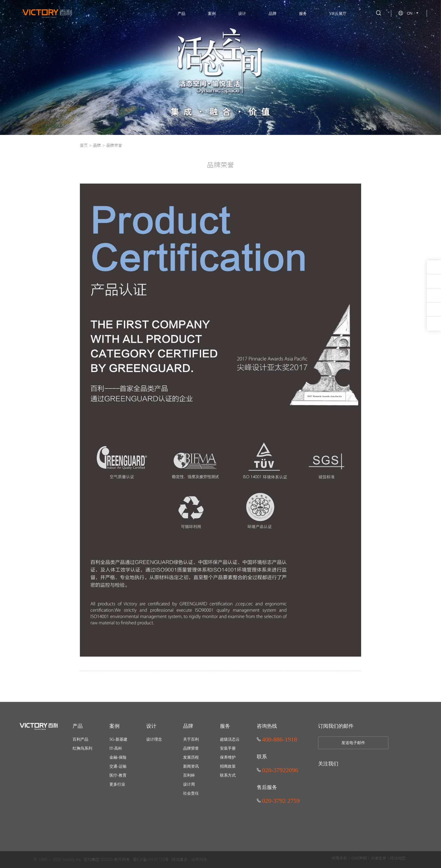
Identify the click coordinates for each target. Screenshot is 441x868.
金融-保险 (118, 757)
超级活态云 (230, 739)
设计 (242, 14)
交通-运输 (118, 766)
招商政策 (228, 766)
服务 (303, 14)
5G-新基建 (118, 739)
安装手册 (228, 748)
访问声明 (359, 858)
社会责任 (191, 793)
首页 (84, 145)
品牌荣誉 (114, 145)
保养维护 (228, 757)
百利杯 (189, 775)
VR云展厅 (338, 14)
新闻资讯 (191, 766)
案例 (212, 14)
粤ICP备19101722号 (151, 860)
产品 (181, 14)
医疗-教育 (118, 775)
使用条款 (339, 858)
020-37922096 (277, 770)
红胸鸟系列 (82, 748)
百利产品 (80, 739)
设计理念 (154, 739)
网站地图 (398, 858)
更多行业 (117, 784)
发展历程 (191, 757)
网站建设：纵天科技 (189, 860)
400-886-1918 (277, 739)
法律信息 (378, 858)
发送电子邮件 (353, 743)
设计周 (189, 784)
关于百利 (191, 739)
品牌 (273, 14)
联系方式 (228, 775)
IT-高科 (116, 748)
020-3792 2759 (278, 801)
